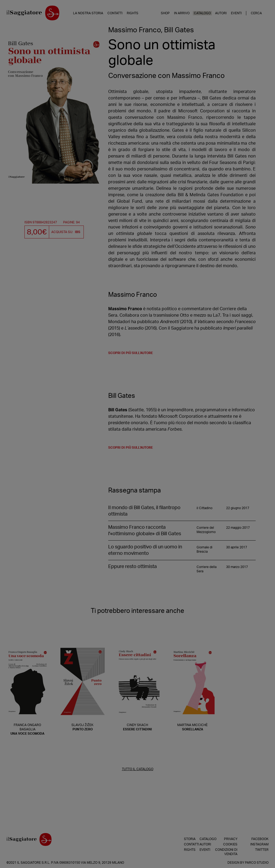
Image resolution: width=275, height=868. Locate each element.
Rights (133, 13)
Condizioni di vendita (226, 852)
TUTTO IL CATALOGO (138, 769)
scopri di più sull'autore (131, 353)
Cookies (230, 844)
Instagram (259, 844)
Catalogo (202, 13)
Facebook (260, 839)
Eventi (236, 13)
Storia (185, 839)
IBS (78, 232)
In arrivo (182, 13)
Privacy (231, 839)
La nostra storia (88, 13)
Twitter (262, 850)
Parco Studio (257, 863)
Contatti (115, 13)
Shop (165, 13)
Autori (221, 13)
